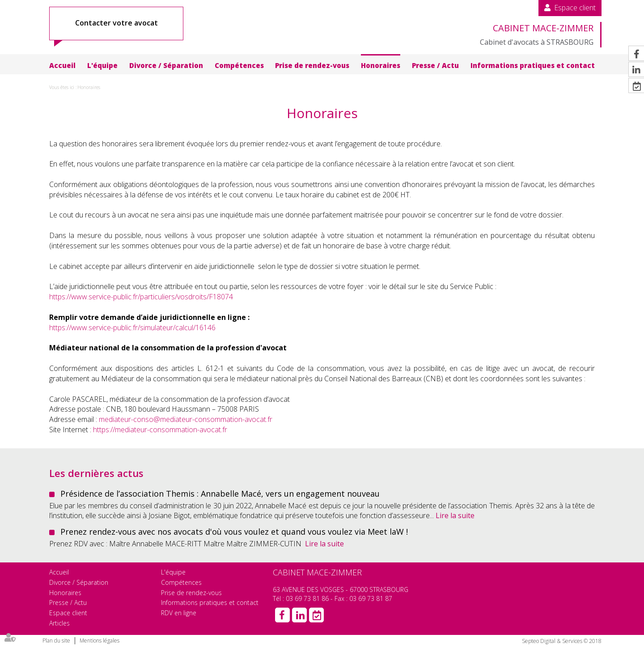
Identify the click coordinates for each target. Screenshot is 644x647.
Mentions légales (100, 641)
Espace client (575, 8)
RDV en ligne (179, 613)
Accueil (62, 65)
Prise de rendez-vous (312, 65)
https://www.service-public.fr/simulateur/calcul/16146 (132, 328)
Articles (59, 623)
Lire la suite (455, 515)
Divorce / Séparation (166, 65)
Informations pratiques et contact (533, 65)
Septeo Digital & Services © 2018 (562, 641)
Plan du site (56, 641)
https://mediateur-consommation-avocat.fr (160, 430)
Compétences (239, 65)
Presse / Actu (435, 65)
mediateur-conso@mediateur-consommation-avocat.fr (186, 419)
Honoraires (381, 65)
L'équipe (102, 65)
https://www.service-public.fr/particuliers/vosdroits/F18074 (141, 297)
